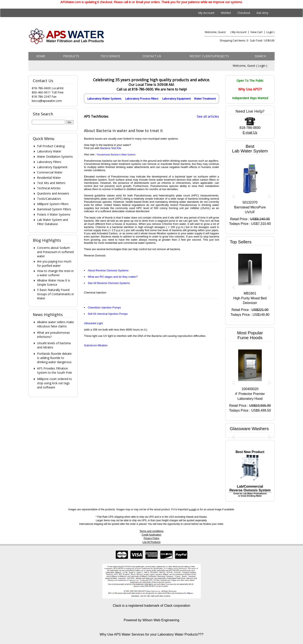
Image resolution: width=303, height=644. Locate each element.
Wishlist (226, 13)
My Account (206, 13)
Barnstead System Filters (54, 209)
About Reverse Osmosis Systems (108, 270)
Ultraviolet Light (93, 323)
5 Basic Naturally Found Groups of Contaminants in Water (55, 294)
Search (260, 56)
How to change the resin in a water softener (55, 273)
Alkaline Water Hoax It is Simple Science (54, 282)
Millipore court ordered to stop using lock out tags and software (54, 383)
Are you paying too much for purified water (54, 263)
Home (41, 56)
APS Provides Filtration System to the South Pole (54, 370)
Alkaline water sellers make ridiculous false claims (55, 324)
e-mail (192, 509)
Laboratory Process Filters (142, 99)
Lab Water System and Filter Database (52, 222)
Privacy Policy (152, 538)
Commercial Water (50, 172)
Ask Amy (262, 13)
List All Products (151, 542)
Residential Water (49, 178)
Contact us (152, 56)
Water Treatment (205, 99)
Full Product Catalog (51, 146)
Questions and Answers (53, 193)
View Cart (257, 32)
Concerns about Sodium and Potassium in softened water (55, 252)
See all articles (208, 116)
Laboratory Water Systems (104, 99)
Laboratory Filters (49, 162)
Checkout (244, 13)
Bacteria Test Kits (111, 148)
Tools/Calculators (49, 199)
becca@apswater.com (47, 101)
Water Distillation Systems (55, 157)
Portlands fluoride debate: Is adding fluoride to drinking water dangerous (55, 358)
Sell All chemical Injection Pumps (108, 314)
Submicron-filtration (96, 345)
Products (71, 56)
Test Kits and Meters (51, 183)
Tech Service (110, 56)
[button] (232, 194)
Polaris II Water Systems (54, 214)
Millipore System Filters (53, 204)
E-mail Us (250, 133)
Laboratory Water (49, 151)
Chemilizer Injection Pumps (104, 307)
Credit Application (151, 535)
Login (270, 32)
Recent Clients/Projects (209, 56)
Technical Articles (49, 188)
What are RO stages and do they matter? (113, 277)
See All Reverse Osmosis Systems (109, 283)
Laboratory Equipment (176, 99)
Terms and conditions (151, 531)
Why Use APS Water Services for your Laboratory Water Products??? (151, 634)
